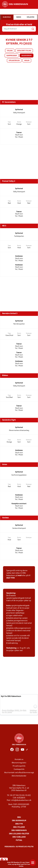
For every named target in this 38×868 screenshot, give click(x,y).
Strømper (29, 122)
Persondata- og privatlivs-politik (19, 847)
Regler (27, 61)
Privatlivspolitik (19, 766)
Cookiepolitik (19, 769)
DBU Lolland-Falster (19, 834)
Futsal (19, 840)
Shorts (19, 122)
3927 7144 (10, 578)
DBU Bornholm (19, 821)
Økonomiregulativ (19, 763)
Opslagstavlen (14, 61)
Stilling (10, 51)
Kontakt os (19, 760)
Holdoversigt (27, 56)
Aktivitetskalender (19, 776)
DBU (19, 817)
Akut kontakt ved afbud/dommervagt (19, 773)
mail (20, 576)
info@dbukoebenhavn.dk (21, 800)
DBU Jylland (19, 827)
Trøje (9, 122)
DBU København (19, 831)
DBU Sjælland (19, 837)
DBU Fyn (19, 824)
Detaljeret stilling (24, 51)
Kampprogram (12, 56)
